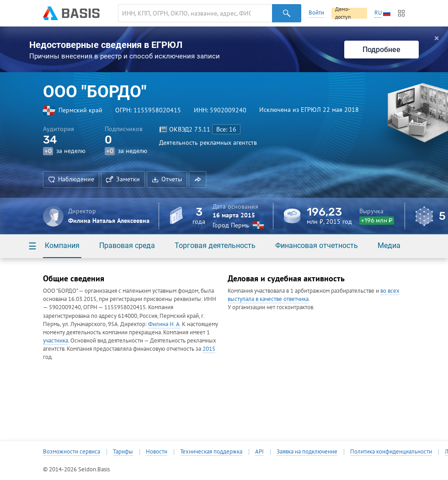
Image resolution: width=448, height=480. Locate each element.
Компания (62, 245)
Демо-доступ (343, 13)
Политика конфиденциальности (391, 452)
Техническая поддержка (211, 452)
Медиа (389, 245)
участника (56, 340)
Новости (157, 452)
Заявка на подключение (307, 452)
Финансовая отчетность (317, 245)
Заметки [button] (123, 179)
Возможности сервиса (72, 452)
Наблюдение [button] (71, 179)
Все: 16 (226, 129)
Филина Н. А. (164, 324)
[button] (197, 179)
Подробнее (381, 50)
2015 (209, 349)
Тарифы (123, 452)
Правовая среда (127, 245)
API (259, 452)
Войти (316, 13)
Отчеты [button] (167, 179)
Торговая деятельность (215, 245)
